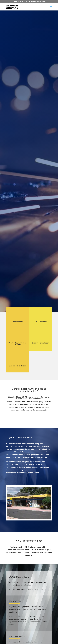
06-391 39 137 (23, 1)
